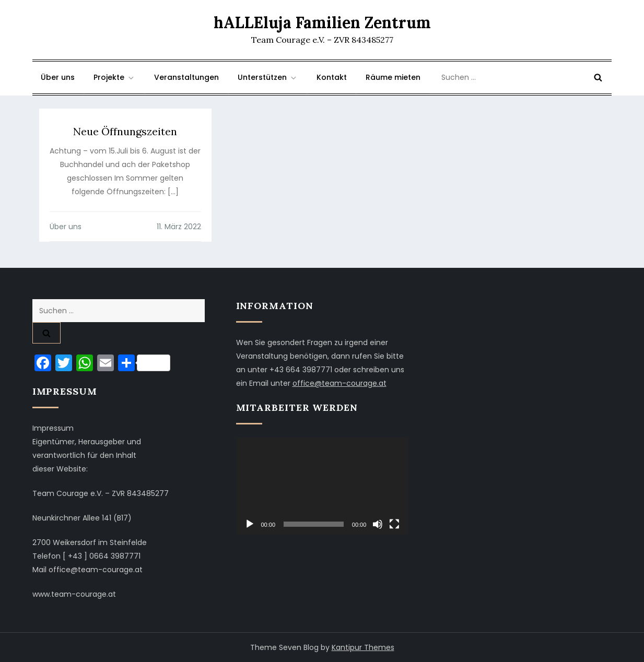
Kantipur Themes (363, 647)
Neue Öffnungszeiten (125, 131)
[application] (322, 486)
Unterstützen (268, 77)
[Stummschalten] (378, 524)
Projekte (114, 77)
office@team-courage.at (339, 383)
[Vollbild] (394, 524)
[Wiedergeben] (250, 524)
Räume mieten (393, 77)
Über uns (58, 77)
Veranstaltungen (186, 77)
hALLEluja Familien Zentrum (322, 22)
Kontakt (332, 77)
